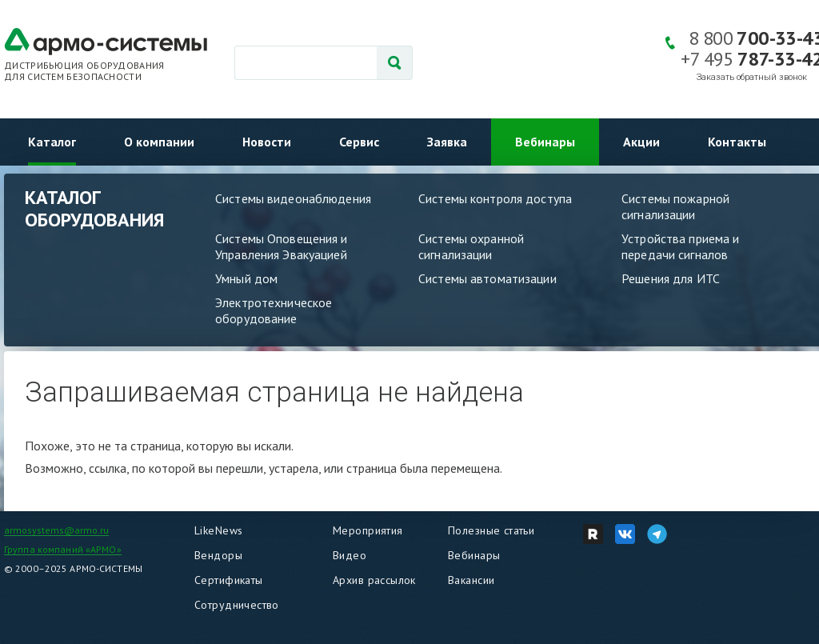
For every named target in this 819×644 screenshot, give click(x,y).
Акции (641, 142)
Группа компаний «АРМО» (63, 549)
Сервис (359, 142)
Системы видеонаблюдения (293, 198)
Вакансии (471, 580)
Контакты (737, 142)
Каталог (52, 142)
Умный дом (246, 278)
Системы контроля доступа (495, 198)
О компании (159, 142)
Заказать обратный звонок (752, 77)
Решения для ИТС (671, 278)
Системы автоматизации (487, 278)
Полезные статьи (491, 530)
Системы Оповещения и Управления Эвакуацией (282, 246)
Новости (267, 142)
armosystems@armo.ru (56, 530)
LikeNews (218, 530)
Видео (350, 555)
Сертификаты (229, 580)
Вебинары (545, 142)
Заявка (447, 142)
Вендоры (218, 555)
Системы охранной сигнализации (471, 246)
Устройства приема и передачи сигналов (680, 246)
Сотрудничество (237, 605)
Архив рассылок (374, 580)
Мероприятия (368, 530)
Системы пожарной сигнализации (675, 206)
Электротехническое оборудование (274, 310)
